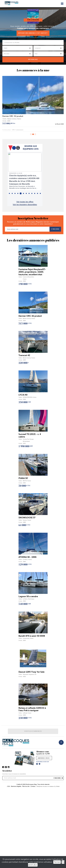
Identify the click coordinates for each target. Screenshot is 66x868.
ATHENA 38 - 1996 (27, 557)
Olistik (58, 786)
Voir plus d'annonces (33, 731)
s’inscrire (55, 229)
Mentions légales (16, 786)
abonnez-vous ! (44, 758)
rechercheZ (33, 59)
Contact (33, 786)
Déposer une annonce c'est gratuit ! (33, 33)
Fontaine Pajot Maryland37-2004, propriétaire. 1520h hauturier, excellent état (32, 272)
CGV (8, 786)
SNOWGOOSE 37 (27, 518)
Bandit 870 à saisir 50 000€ (32, 636)
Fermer (57, 862)
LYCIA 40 (23, 395)
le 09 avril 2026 (59, 124)
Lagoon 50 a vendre (28, 596)
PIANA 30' (23, 478)
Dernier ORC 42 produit (13, 116)
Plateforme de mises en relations (45, 786)
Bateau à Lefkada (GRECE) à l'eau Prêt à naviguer (32, 709)
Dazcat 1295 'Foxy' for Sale (31, 672)
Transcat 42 (24, 355)
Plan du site (26, 786)
